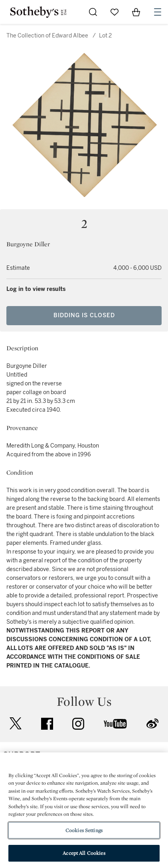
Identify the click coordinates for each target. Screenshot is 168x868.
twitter (16, 724)
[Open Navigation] (158, 12)
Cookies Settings (84, 830)
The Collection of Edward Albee (47, 36)
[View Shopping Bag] (136, 12)
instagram (78, 724)
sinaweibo (152, 724)
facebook (47, 724)
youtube (115, 724)
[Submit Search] (93, 12)
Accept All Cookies (84, 853)
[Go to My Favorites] (115, 12)
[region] (84, 810)
